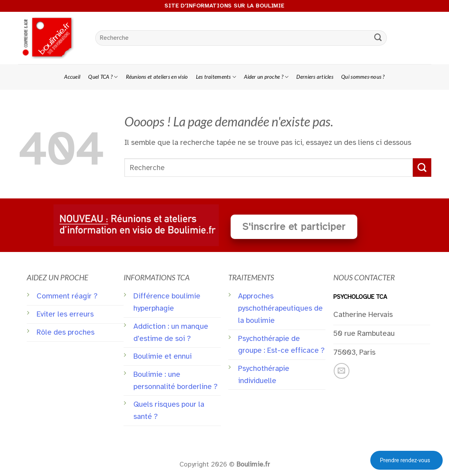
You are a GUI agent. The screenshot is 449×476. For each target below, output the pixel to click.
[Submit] (378, 38)
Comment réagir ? (67, 296)
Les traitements (216, 77)
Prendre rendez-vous (405, 460)
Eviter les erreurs (65, 314)
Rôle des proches (66, 332)
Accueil (72, 77)
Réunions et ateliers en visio (157, 77)
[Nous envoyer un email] (342, 371)
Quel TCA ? (103, 77)
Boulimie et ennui (163, 356)
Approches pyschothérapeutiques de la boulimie (280, 308)
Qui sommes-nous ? (363, 77)
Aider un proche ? (266, 77)
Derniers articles (315, 77)
